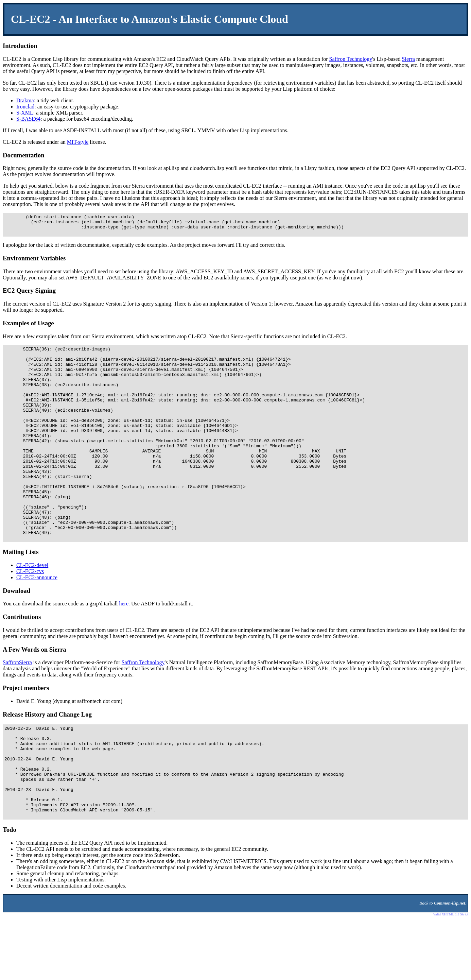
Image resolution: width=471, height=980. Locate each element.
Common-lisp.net (450, 964)
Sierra (408, 59)
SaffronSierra (17, 705)
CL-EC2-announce (37, 620)
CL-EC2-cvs (30, 614)
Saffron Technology (351, 59)
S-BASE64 (28, 119)
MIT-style (78, 142)
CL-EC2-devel (32, 608)
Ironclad (25, 107)
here (124, 646)
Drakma (25, 100)
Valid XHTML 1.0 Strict (451, 975)
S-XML (25, 113)
